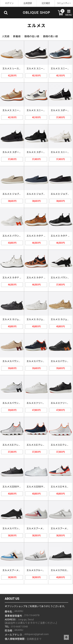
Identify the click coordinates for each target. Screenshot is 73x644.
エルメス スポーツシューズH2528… (21, 152)
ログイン (9, 3)
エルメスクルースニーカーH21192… (45, 570)
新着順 (17, 36)
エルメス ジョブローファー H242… (20, 194)
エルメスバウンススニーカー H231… (21, 361)
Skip (0, 0)
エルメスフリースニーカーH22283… (45, 403)
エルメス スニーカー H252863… (19, 110)
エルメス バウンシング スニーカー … (21, 236)
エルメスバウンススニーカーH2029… (21, 528)
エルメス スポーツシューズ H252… (44, 152)
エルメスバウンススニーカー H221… (45, 361)
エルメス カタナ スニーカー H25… (44, 236)
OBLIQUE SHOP (36, 13)
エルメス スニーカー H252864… (43, 69)
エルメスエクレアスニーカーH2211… (21, 445)
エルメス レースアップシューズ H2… (21, 69)
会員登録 (28, 3)
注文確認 (46, 3)
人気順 (6, 36)
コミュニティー (64, 3)
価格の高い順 (50, 36)
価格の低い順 (32, 36)
